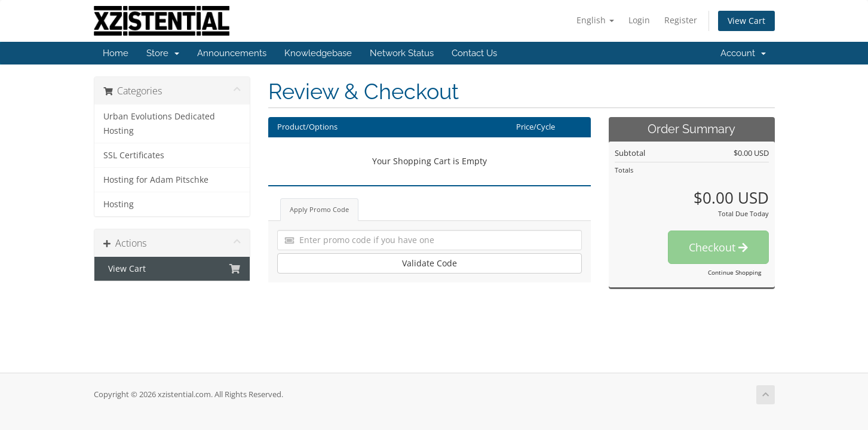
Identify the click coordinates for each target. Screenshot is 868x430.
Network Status (402, 53)
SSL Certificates (134, 155)
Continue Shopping (734, 272)
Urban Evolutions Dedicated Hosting (159, 124)
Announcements (232, 53)
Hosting (119, 204)
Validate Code (430, 263)
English (595, 20)
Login (639, 20)
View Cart (746, 21)
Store (163, 53)
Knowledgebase (318, 53)
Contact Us (474, 53)
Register (681, 20)
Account (743, 53)
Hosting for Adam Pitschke (156, 180)
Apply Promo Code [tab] (319, 209)
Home (116, 53)
